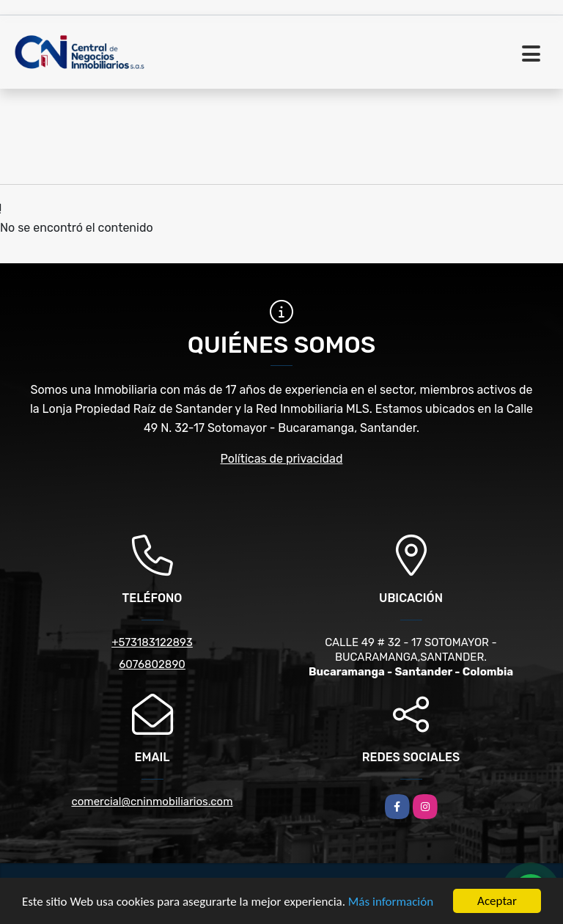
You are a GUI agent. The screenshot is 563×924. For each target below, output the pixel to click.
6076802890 (152, 664)
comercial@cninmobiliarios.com (152, 802)
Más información (391, 902)
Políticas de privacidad (282, 459)
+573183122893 (152, 642)
